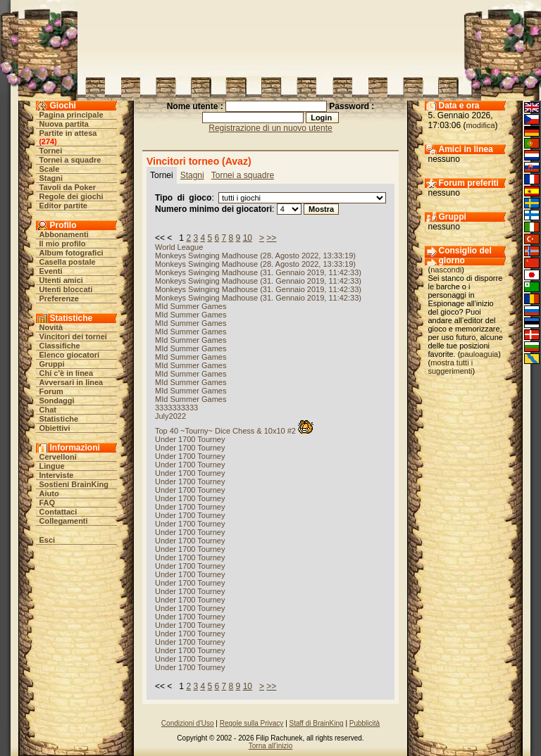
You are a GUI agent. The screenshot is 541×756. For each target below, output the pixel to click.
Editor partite (63, 206)
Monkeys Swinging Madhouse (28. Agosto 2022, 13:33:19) (255, 256)
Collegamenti (64, 521)
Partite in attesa (68, 133)
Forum (51, 391)
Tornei (51, 151)
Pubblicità (365, 723)
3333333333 (176, 408)
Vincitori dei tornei (73, 336)
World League (179, 247)
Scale (50, 169)
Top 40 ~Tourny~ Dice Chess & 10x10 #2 (234, 431)
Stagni (51, 178)
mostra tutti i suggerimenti (451, 367)
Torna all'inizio (271, 746)
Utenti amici (61, 280)
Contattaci (58, 512)
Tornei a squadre (70, 160)
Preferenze (59, 298)
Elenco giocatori (70, 355)
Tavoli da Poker (68, 187)
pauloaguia (479, 354)
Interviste (57, 475)
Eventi (51, 271)
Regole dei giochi (71, 196)
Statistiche (59, 419)
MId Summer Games (191, 306)
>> (271, 238)
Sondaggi (57, 401)
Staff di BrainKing (317, 723)
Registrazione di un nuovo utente (270, 128)
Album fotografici (71, 253)
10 (248, 238)
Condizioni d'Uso (188, 723)
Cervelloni (58, 457)
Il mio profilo (63, 244)
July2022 (170, 416)
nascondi (446, 270)
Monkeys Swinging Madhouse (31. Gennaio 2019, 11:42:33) (258, 272)
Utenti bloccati (66, 289)
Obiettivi (55, 428)
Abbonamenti (64, 234)
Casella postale (68, 262)
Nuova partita (64, 124)
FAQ (48, 503)
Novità (51, 327)
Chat (48, 410)
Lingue (52, 466)
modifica (481, 125)
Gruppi (52, 364)
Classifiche (60, 346)
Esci (48, 540)
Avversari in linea (71, 382)
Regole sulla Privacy (252, 723)
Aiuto (49, 493)
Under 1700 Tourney (190, 439)
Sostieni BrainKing (74, 484)
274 (48, 141)
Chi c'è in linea (67, 373)
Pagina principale (71, 115)
